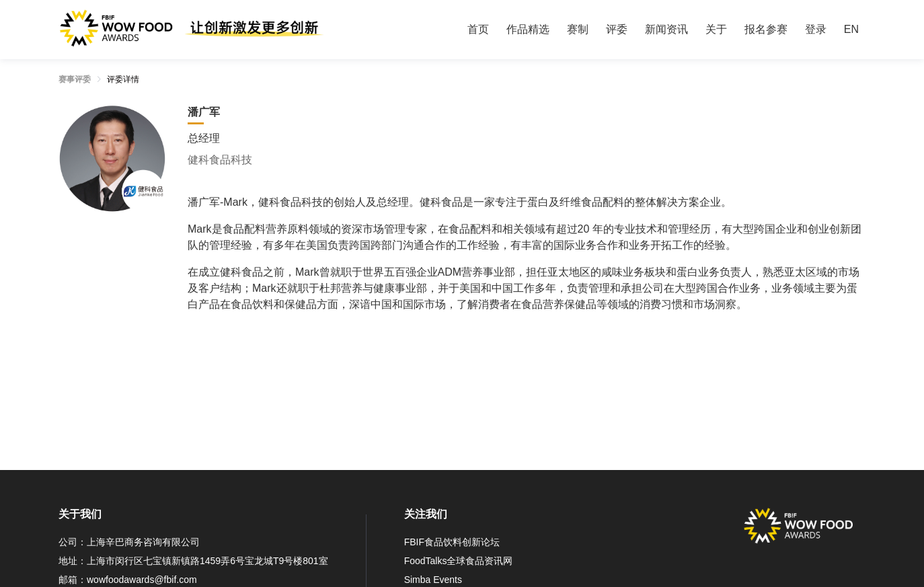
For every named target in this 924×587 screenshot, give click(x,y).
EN (851, 29)
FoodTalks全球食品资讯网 (459, 561)
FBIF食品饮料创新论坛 (452, 542)
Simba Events (433, 580)
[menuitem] (478, 30)
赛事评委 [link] (75, 79)
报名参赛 (766, 29)
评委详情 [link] (123, 79)
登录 (816, 29)
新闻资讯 (666, 29)
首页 (478, 29)
